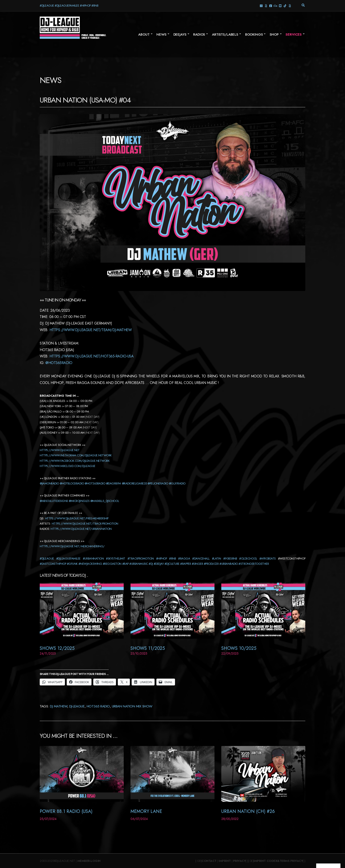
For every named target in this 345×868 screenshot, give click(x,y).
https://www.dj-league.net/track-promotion (85, 524)
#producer (211, 564)
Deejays (180, 34)
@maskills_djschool (105, 501)
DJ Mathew (59, 706)
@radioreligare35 (134, 483)
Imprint (225, 861)
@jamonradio (49, 483)
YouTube (280, 6)
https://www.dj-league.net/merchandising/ (72, 546)
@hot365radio (59, 363)
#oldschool (248, 559)
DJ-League (77, 706)
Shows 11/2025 (148, 648)
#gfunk (72, 564)
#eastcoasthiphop (53, 564)
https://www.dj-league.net (60, 450)
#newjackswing (90, 564)
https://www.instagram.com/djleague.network (76, 455)
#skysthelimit (116, 559)
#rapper (186, 564)
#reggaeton (112, 564)
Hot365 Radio (98, 706)
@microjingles (79, 501)
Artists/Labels (225, 34)
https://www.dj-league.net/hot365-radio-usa (92, 356)
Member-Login (89, 861)
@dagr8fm (113, 483)
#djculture (172, 564)
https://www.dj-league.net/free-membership (77, 518)
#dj (151, 564)
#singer (197, 564)
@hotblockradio (72, 483)
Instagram (261, 6)
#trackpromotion (141, 559)
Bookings (254, 34)
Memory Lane (146, 811)
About (144, 34)
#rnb (172, 559)
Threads (266, 6)
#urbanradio (229, 564)
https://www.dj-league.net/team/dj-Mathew (91, 330)
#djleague (47, 559)
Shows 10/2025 (239, 648)
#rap (126, 564)
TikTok (285, 6)
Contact (209, 861)
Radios (199, 34)
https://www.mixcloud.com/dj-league (68, 466)
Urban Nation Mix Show (132, 706)
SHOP (274, 34)
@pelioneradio (158, 483)
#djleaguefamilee (68, 559)
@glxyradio (177, 483)
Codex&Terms (278, 861)
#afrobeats (268, 559)
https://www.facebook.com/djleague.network (75, 461)
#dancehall (201, 559)
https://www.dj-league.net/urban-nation (81, 529)
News (161, 34)
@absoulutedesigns (54, 501)
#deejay (159, 564)
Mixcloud (275, 6)
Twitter (290, 6)
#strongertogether (254, 564)
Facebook (270, 6)
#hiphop (162, 559)
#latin (217, 559)
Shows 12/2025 (57, 648)
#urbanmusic (139, 564)
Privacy (239, 861)
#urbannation (93, 559)
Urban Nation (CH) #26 (248, 811)
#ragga (184, 559)
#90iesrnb (230, 559)
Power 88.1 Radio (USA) (66, 811)
